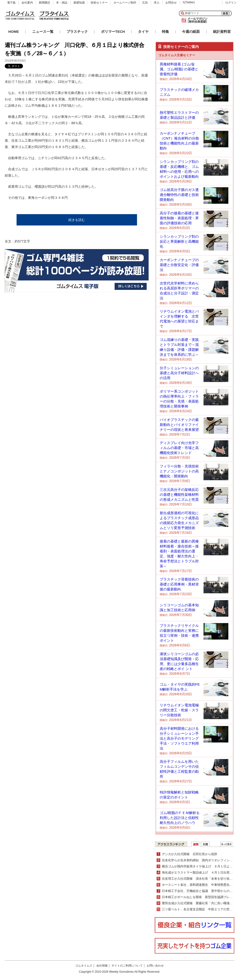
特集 (165, 32)
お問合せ (171, 3)
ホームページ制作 (125, 3)
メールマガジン (194, 20)
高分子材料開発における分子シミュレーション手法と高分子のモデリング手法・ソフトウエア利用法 (179, 738)
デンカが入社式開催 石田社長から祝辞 (190, 854)
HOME (14, 32)
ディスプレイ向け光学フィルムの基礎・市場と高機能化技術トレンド (179, 448)
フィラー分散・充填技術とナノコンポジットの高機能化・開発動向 (179, 471)
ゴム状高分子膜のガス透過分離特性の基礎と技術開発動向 (179, 195)
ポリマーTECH (113, 32)
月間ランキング (205, 844)
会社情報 (102, 966)
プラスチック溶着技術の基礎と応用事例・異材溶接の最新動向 (179, 584)
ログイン (231, 3)
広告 (145, 3)
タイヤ (143, 32)
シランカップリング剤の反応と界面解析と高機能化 (179, 241)
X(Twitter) (189, 2)
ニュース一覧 (43, 32)
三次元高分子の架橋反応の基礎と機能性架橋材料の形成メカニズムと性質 (179, 494)
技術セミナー (99, 3)
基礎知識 (79, 3)
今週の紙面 (191, 32)
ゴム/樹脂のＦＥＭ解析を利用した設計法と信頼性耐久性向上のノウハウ (180, 818)
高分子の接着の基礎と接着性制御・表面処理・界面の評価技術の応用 (179, 218)
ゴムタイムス (84, 966)
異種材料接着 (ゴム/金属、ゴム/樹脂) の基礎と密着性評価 (179, 69)
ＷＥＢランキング (226, 844)
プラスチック (77, 32)
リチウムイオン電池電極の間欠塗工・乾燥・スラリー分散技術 (179, 710)
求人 (157, 3)
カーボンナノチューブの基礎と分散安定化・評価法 (179, 265)
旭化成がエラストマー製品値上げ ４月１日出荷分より (200, 872)
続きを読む (77, 220)
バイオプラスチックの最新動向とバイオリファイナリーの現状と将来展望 (179, 425)
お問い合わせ (155, 966)
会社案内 (27, 3)
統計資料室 (222, 32)
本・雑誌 (62, 3)
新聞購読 (44, 3)
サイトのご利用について (127, 966)
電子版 (11, 3)
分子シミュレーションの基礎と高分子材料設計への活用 (179, 373)
